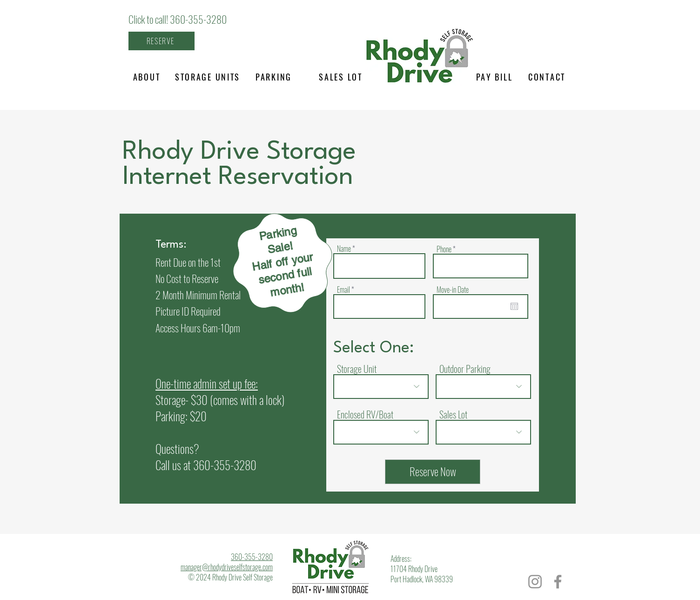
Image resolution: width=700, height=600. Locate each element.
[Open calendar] (514, 306)
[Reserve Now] (433, 472)
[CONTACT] (547, 77)
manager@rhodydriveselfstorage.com (227, 567)
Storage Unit (357, 369)
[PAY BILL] (494, 77)
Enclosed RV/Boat (365, 414)
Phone (444, 249)
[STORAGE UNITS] (208, 77)
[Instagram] (535, 582)
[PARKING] (274, 77)
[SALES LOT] (341, 77)
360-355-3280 (225, 465)
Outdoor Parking (465, 369)
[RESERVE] (162, 41)
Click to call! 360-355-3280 (178, 19)
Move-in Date (453, 290)
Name (344, 249)
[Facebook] (558, 582)
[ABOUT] (147, 77)
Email (343, 290)
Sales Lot (453, 414)
